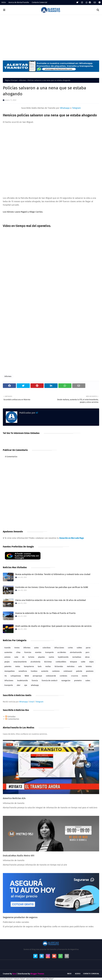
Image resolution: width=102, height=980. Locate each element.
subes (88, 681)
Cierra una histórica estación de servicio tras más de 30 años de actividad (51, 600)
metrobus (71, 666)
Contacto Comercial (40, 2)
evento (85, 676)
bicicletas (48, 662)
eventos (38, 652)
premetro (78, 681)
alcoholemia (35, 662)
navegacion (66, 681)
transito (7, 648)
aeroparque (37, 676)
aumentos (8, 652)
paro (87, 652)
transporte (49, 652)
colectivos (47, 648)
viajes (91, 662)
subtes (79, 648)
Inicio (4, 2)
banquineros (29, 666)
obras (87, 657)
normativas (77, 657)
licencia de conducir (50, 681)
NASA (27, 676)
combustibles (61, 662)
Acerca (78, 974)
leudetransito (22, 681)
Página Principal (11, 80)
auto (80, 666)
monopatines (10, 671)
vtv (23, 657)
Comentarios (12, 719)
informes (23, 80)
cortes (70, 648)
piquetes (42, 657)
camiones (56, 671)
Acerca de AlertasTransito (19, 2)
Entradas (10, 717)
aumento (45, 671)
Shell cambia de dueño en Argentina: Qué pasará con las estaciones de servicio (53, 626)
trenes (17, 648)
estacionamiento (20, 662)
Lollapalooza (16, 676)
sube (16, 657)
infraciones (9, 681)
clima (18, 652)
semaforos (23, 671)
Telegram (76, 108)
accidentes (62, 652)
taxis (40, 666)
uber (19, 685)
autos (36, 648)
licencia (35, 681)
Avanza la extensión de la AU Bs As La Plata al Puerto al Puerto (45, 613)
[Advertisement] (51, 36)
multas (48, 666)
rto (6, 676)
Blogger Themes (37, 974)
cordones (63, 676)
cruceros (75, 676)
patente (79, 671)
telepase (74, 662)
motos (18, 666)
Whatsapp (65, 108)
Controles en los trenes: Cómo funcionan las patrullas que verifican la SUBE (52, 587)
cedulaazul (68, 671)
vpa (26, 685)
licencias (28, 652)
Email (32, 702)
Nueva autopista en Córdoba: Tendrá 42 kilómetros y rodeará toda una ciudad (53, 574)
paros (88, 648)
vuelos (51, 657)
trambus (34, 671)
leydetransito (63, 657)
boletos (89, 666)
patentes (8, 666)
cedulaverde (51, 676)
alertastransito (76, 652)
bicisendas (59, 666)
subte (83, 662)
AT (37, 413)
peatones (90, 671)
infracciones (59, 648)
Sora (14, 974)
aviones (7, 657)
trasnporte (9, 685)
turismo (31, 657)
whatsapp (35, 685)
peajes (7, 662)
